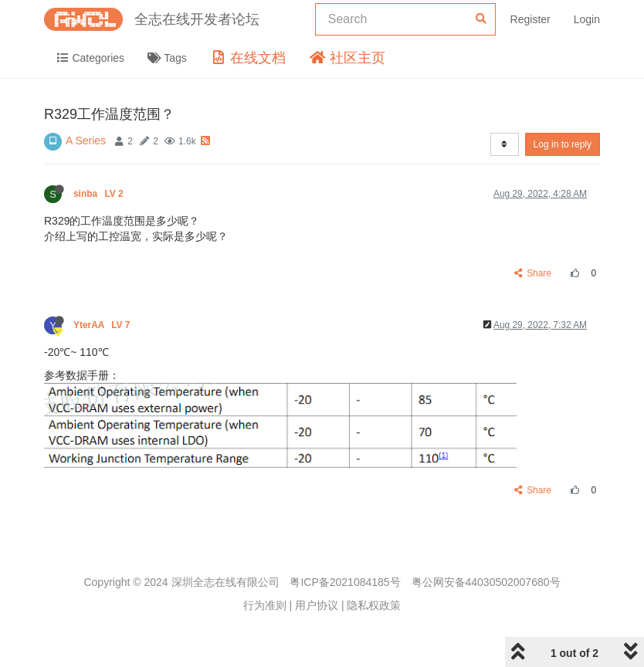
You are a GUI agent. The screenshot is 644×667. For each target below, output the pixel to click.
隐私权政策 (374, 605)
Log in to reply (563, 144)
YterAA (103, 325)
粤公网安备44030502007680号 (486, 582)
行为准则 (265, 605)
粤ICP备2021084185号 (345, 582)
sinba (100, 194)
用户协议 (317, 605)
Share (533, 273)
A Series (86, 141)
